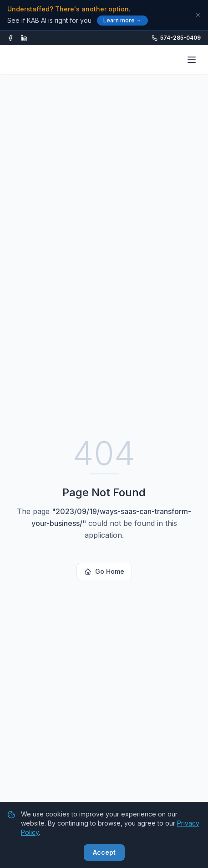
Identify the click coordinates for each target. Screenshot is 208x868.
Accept (104, 852)
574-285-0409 (176, 38)
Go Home (104, 571)
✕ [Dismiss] (198, 15)
